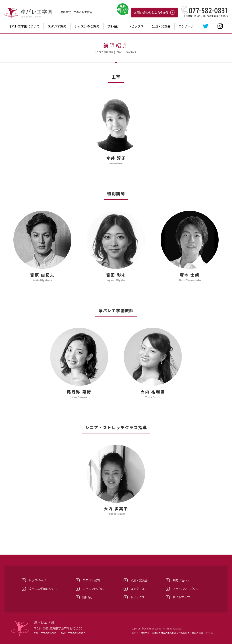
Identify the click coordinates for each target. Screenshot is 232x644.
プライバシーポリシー (187, 589)
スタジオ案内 (57, 26)
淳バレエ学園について (24, 26)
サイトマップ (181, 597)
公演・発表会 (161, 26)
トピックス (136, 26)
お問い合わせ (181, 580)
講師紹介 (114, 26)
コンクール (186, 26)
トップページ (37, 580)
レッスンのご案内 (87, 26)
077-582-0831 (49, 633)
